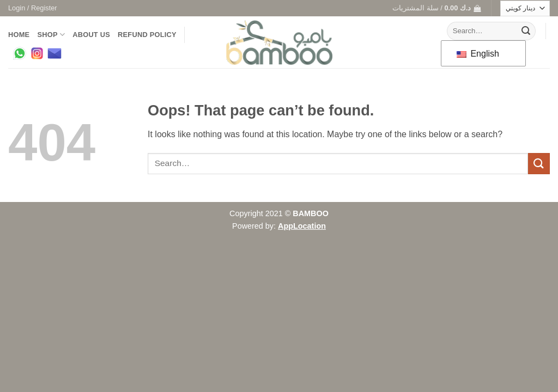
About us (91, 35)
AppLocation (302, 226)
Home (19, 35)
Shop (51, 35)
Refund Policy (147, 35)
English (478, 54)
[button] (33, 8)
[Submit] (526, 31)
